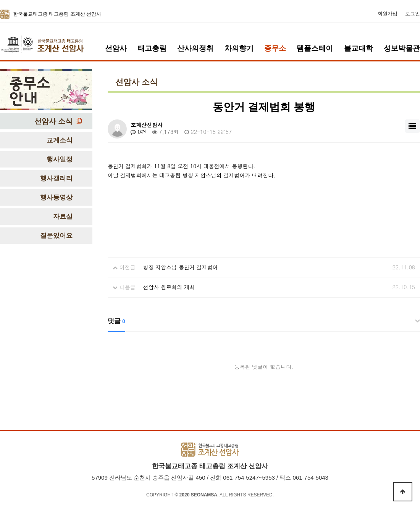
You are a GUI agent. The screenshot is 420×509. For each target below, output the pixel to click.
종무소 (275, 48)
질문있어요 (56, 236)
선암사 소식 (53, 121)
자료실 (63, 217)
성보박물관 (402, 48)
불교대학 (359, 48)
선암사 (116, 48)
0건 (138, 132)
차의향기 (239, 48)
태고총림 (152, 48)
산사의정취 (195, 48)
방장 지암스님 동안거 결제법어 (181, 267)
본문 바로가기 (0, 0)
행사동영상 (56, 197)
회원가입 (388, 14)
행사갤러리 (56, 178)
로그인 (413, 14)
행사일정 (60, 159)
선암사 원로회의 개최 (169, 287)
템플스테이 (315, 48)
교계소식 (60, 140)
